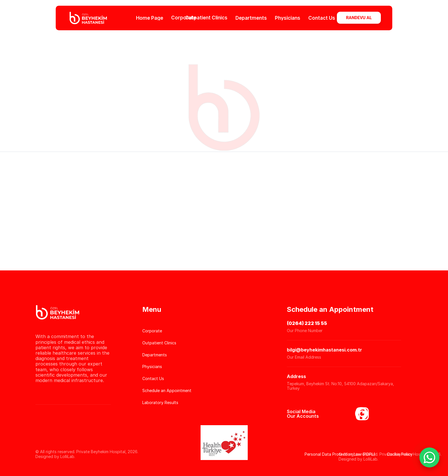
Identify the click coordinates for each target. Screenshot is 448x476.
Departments (251, 18)
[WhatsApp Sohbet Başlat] (429, 457)
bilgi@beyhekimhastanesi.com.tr (324, 350)
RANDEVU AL (359, 18)
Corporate (184, 18)
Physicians (288, 18)
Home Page (150, 18)
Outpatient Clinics (206, 18)
